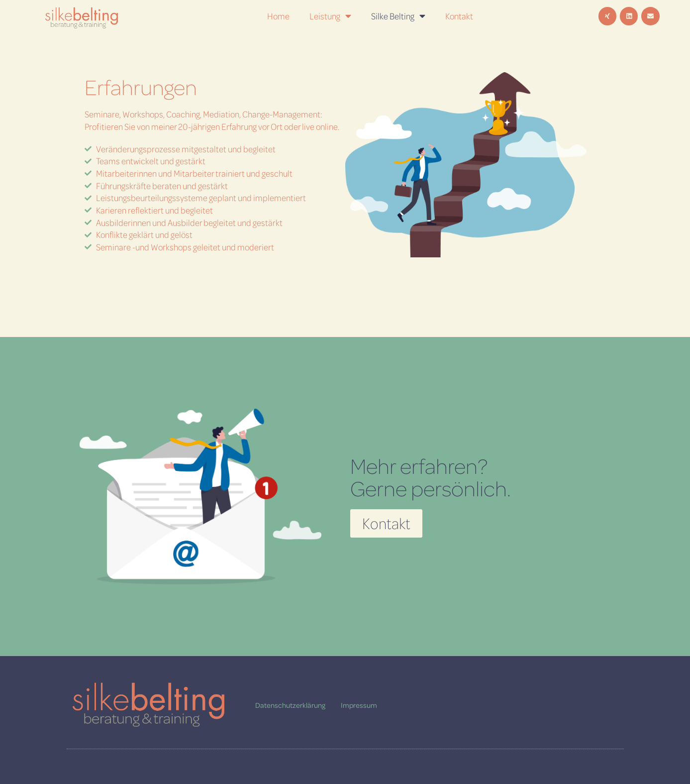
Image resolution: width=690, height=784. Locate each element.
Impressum (359, 705)
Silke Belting (398, 16)
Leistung (330, 16)
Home (278, 16)
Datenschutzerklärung (290, 705)
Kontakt (459, 16)
